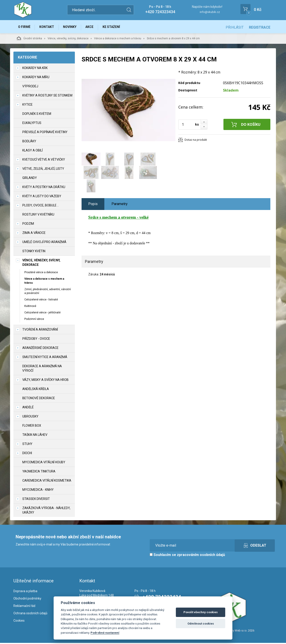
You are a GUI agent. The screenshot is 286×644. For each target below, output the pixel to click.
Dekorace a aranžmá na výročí (42, 369)
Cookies (19, 621)
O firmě (25, 27)
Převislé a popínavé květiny (45, 133)
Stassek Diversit (36, 500)
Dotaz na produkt (196, 141)
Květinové (30, 307)
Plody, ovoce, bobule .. (40, 206)
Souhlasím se (187, 556)
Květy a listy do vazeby (42, 197)
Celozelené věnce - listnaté (41, 301)
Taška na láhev (35, 436)
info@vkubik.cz (210, 12)
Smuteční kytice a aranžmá (45, 358)
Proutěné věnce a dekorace (41, 273)
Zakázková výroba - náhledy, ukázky (46, 511)
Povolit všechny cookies (201, 612)
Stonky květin (34, 252)
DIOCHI (27, 454)
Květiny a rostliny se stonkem (47, 96)
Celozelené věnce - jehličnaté (42, 314)
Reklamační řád (24, 607)
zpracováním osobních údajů (201, 556)
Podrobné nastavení (105, 633)
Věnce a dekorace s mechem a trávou (118, 40)
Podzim (28, 225)
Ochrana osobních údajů (30, 614)
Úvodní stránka (29, 39)
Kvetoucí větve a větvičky (44, 161)
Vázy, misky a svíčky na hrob (45, 381)
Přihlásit (235, 27)
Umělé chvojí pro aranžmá (44, 243)
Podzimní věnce (34, 320)
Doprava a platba (25, 592)
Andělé (28, 408)
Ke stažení (116, 27)
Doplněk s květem (37, 115)
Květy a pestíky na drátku (44, 188)
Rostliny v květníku (38, 216)
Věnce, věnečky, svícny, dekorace (68, 40)
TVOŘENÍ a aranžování (40, 330)
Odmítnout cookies (201, 624)
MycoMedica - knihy (38, 491)
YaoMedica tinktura (39, 472)
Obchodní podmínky (27, 600)
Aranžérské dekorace (40, 349)
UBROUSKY (30, 417)
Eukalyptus (32, 124)
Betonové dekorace (39, 399)
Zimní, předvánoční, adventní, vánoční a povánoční (48, 292)
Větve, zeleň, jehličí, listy (43, 170)
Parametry (120, 205)
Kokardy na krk (35, 69)
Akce (93, 27)
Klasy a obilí (33, 151)
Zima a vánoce (34, 234)
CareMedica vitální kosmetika (47, 481)
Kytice (27, 106)
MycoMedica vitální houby (44, 463)
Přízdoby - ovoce (36, 340)
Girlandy (30, 179)
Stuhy (27, 445)
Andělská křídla (36, 390)
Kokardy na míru (36, 78)
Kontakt (48, 27)
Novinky (72, 27)
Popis (93, 205)
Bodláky (29, 142)
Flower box (32, 426)
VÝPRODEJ (30, 87)
